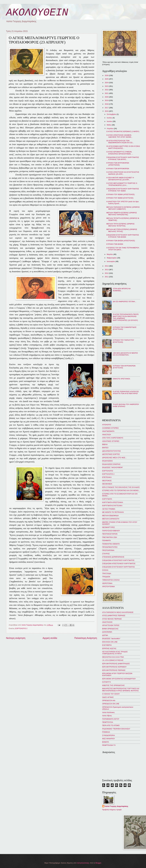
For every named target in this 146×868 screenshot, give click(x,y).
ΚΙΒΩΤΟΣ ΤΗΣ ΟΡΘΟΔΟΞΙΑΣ (113, 685)
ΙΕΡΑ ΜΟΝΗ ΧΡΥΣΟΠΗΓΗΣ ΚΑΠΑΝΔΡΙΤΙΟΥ (119, 679)
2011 (107, 277)
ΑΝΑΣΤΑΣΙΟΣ (107, 622)
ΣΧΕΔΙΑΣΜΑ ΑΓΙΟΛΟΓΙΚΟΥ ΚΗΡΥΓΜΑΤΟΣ (118, 560)
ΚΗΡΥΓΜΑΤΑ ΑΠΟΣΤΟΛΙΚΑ (113, 502)
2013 (107, 270)
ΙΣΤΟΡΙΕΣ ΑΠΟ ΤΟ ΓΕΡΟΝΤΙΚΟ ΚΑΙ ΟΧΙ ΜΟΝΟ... (121, 490)
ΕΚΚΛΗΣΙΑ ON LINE (110, 642)
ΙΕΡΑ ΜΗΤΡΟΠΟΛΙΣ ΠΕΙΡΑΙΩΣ (114, 670)
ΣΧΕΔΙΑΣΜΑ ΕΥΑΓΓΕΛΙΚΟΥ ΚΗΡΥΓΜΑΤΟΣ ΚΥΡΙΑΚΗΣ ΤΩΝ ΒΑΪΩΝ (123, 236)
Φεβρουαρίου (112, 258)
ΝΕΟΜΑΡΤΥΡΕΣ (109, 527)
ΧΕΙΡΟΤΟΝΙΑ (107, 583)
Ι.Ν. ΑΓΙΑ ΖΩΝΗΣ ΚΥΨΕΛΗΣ (113, 660)
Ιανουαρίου (111, 261)
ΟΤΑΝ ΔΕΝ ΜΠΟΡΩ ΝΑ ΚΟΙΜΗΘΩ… (122, 290)
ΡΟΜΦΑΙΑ (106, 732)
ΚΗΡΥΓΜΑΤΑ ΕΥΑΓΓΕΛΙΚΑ (112, 506)
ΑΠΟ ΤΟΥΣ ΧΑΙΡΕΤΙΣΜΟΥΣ (113, 438)
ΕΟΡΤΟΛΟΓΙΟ (108, 471)
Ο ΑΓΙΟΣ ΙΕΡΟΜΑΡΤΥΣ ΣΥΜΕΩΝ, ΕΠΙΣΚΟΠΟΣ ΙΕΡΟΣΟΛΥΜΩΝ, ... (120, 153)
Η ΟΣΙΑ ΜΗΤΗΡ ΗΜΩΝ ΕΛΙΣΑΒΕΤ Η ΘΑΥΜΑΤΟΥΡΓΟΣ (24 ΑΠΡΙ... (120, 179)
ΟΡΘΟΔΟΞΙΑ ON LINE (111, 704)
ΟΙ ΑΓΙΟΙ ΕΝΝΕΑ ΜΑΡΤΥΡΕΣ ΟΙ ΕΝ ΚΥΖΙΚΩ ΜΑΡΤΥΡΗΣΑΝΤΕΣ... (123, 147)
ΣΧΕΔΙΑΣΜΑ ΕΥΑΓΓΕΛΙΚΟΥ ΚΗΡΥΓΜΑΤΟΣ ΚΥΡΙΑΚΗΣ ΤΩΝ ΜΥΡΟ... (123, 158)
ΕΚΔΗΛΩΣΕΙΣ (107, 461)
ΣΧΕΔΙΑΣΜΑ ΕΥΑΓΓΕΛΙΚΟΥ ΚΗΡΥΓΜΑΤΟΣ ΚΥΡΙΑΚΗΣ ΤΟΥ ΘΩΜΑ (123, 190)
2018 (107, 104)
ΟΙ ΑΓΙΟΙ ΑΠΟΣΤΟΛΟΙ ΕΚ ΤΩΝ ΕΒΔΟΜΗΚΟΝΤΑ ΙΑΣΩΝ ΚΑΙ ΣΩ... (120, 142)
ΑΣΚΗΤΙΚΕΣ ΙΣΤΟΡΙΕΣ (111, 441)
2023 (107, 86)
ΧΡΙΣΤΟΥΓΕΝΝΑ (109, 587)
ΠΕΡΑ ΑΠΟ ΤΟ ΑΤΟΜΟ (111, 725)
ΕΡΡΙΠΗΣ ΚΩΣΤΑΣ (109, 648)
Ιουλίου (110, 118)
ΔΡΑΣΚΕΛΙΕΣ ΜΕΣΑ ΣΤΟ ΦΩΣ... (114, 458)
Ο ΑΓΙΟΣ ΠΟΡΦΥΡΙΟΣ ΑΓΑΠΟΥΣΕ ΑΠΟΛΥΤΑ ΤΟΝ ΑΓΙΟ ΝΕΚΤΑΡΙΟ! (126, 392)
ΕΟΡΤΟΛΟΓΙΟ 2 (21, 628)
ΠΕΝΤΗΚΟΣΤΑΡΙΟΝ (110, 534)
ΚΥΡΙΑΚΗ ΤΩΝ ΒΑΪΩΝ (115, 244)
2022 (107, 90)
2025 (107, 79)
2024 (107, 83)
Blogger (98, 863)
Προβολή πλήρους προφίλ (112, 810)
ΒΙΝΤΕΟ (105, 448)
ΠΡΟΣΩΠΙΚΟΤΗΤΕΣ (110, 547)
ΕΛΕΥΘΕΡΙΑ (107, 645)
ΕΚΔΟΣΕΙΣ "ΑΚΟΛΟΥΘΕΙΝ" (113, 467)
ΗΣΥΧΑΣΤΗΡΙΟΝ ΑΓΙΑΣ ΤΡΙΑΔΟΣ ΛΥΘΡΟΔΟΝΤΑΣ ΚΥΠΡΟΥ (115, 653)
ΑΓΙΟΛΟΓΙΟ (107, 425)
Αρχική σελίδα (50, 638)
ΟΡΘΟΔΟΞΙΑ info (109, 700)
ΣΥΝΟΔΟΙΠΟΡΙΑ (109, 735)
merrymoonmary (83, 863)
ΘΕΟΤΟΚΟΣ (107, 481)
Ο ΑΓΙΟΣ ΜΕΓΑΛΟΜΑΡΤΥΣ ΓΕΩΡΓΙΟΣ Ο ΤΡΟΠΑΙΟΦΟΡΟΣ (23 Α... (122, 184)
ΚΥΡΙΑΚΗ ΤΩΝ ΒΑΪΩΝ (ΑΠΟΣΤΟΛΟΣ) (121, 241)
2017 (107, 108)
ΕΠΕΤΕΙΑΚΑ (107, 477)
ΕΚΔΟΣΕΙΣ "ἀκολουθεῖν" (111, 639)
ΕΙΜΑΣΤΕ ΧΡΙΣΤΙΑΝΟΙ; (122, 379)
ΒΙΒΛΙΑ (105, 444)
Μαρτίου (110, 254)
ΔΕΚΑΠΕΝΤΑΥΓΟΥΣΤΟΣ (112, 451)
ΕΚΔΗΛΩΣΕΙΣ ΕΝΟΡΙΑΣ (111, 464)
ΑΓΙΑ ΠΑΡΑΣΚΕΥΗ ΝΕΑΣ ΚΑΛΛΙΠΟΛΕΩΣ (118, 612)
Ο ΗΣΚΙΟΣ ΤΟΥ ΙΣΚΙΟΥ (111, 694)
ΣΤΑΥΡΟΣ (106, 554)
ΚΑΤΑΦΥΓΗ (107, 682)
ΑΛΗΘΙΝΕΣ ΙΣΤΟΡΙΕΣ (110, 428)
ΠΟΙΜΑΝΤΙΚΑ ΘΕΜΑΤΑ (111, 544)
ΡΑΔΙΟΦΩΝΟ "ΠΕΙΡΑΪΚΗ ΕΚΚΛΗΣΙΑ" (116, 729)
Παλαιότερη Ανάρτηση (86, 638)
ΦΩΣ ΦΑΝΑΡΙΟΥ (109, 739)
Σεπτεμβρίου (112, 114)
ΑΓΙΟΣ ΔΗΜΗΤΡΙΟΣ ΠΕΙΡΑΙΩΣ (114, 616)
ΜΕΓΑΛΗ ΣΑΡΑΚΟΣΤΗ (111, 519)
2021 (107, 93)
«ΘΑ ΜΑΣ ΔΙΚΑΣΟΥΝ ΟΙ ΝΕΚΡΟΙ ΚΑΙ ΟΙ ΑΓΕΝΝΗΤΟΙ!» (125, 354)
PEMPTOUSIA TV (109, 745)
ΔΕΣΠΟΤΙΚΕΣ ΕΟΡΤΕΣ (111, 454)
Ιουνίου (110, 121)
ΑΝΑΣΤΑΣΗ (107, 435)
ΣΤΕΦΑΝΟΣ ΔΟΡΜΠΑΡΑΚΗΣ (113, 557)
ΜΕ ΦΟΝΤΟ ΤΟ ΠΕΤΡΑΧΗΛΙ (113, 512)
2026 (107, 75)
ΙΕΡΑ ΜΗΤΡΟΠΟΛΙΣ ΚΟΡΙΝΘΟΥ (114, 667)
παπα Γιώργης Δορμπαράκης (117, 806)
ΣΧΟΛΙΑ (105, 570)
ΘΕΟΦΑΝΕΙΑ (107, 484)
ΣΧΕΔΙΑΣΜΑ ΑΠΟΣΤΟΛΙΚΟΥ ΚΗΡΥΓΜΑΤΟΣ (119, 564)
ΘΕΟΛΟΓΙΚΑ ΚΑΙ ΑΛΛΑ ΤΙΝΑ (113, 657)
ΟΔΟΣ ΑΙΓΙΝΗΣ (108, 697)
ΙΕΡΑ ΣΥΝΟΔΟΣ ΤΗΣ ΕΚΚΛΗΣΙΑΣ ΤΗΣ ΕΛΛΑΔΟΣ (121, 487)
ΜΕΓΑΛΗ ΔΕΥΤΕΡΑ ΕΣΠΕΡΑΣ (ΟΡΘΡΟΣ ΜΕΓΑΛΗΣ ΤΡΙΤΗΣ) (122, 230)
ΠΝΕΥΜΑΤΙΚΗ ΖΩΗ (110, 537)
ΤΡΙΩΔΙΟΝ (106, 577)
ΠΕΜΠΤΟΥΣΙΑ (108, 722)
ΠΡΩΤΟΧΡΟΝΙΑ (108, 550)
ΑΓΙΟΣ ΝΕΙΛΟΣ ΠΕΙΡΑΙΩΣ (112, 619)
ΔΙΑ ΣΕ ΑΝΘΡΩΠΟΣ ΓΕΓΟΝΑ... (125, 302)
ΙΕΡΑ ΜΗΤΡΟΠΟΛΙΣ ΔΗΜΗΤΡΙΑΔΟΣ (116, 664)
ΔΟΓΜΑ (105, 635)
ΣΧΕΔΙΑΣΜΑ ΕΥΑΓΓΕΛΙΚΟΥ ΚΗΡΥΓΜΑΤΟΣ (119, 567)
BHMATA (106, 742)
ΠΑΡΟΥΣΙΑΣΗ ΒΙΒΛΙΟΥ (111, 531)
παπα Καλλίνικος (108, 712)
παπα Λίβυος (107, 716)
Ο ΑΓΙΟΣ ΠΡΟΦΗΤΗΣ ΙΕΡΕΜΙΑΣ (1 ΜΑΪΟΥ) (123, 131)
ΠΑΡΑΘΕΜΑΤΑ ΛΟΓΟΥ (111, 719)
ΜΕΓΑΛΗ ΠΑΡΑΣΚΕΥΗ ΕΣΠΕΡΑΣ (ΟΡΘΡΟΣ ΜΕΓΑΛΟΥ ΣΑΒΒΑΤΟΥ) (123, 208)
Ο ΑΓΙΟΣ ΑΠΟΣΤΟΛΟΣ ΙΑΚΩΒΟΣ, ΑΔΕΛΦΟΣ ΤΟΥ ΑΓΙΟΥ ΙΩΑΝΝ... (119, 136)
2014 (107, 266)
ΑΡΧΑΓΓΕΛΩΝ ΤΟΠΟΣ (111, 625)
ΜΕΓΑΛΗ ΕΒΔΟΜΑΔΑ (110, 516)
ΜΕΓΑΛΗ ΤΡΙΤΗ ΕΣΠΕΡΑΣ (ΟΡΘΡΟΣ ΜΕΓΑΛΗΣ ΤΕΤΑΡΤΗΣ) (120, 225)
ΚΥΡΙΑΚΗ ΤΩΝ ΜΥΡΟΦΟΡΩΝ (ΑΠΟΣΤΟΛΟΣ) (118, 164)
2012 (107, 273)
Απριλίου (110, 128)
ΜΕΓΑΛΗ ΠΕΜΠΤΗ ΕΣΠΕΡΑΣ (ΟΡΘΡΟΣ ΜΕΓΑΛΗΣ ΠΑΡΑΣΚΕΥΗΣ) (122, 214)
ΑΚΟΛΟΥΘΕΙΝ (37, 13)
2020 (107, 97)
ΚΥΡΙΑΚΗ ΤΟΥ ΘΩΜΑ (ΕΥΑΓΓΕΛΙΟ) (120, 198)
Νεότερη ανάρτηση (16, 638)
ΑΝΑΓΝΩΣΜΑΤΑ (108, 431)
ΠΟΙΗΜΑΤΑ (107, 540)
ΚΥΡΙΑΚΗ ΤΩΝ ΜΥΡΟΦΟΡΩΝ (118, 169)
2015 (107, 111)
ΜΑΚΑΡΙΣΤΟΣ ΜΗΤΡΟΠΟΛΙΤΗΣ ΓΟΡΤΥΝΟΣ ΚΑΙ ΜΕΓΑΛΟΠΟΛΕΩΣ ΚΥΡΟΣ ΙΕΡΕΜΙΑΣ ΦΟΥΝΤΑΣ (121, 690)
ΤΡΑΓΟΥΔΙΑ (107, 573)
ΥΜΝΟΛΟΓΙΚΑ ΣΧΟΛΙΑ (111, 580)
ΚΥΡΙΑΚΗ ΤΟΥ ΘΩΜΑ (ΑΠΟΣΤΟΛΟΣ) (121, 194)
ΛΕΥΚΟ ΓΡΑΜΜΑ (109, 509)
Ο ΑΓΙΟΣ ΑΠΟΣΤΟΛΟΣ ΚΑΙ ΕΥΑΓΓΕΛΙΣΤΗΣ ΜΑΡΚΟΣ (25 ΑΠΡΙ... (123, 173)
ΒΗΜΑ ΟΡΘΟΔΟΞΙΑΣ (110, 629)
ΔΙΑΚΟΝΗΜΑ (107, 632)
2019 (107, 100)
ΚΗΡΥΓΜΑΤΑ (107, 499)
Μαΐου (109, 125)
